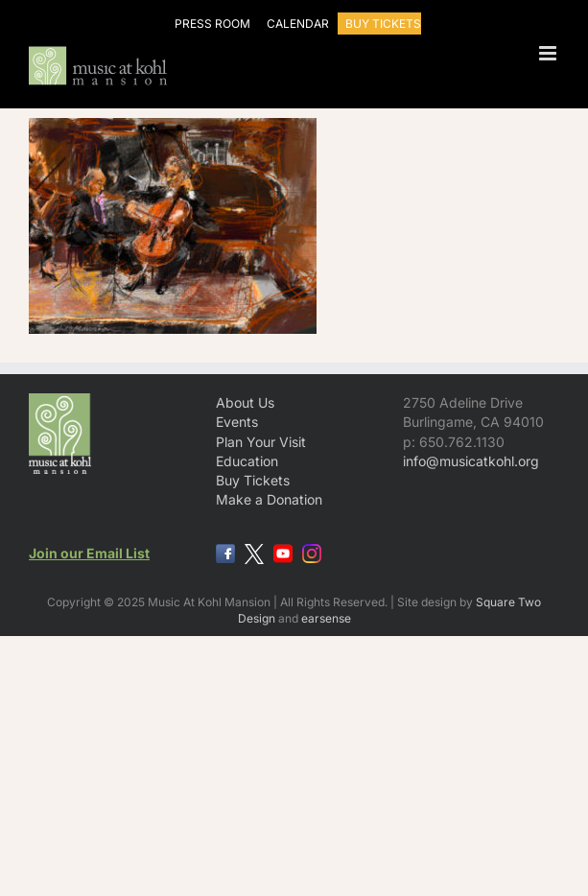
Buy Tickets (253, 480)
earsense (326, 618)
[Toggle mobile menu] (549, 53)
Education (247, 461)
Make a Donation (269, 499)
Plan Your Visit (261, 442)
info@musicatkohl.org (471, 461)
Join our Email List (89, 553)
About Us (245, 402)
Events (237, 422)
